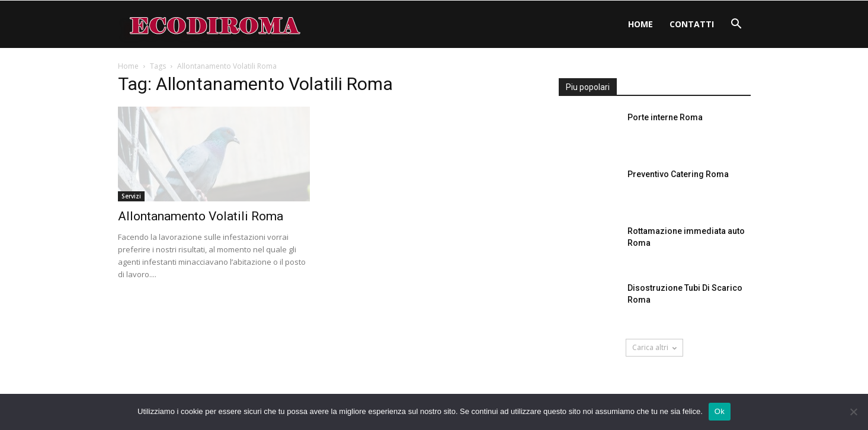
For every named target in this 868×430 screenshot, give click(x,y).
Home (640, 24)
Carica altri (654, 347)
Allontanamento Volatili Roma (201, 216)
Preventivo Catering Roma (678, 174)
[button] (736, 25)
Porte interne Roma (665, 117)
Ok (720, 411)
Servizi (131, 196)
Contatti (692, 24)
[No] (853, 412)
